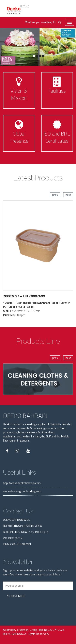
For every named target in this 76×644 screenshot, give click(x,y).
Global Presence (19, 137)
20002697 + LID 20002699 (24, 296)
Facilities (57, 91)
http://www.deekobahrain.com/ (22, 483)
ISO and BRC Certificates (57, 137)
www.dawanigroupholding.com (22, 491)
